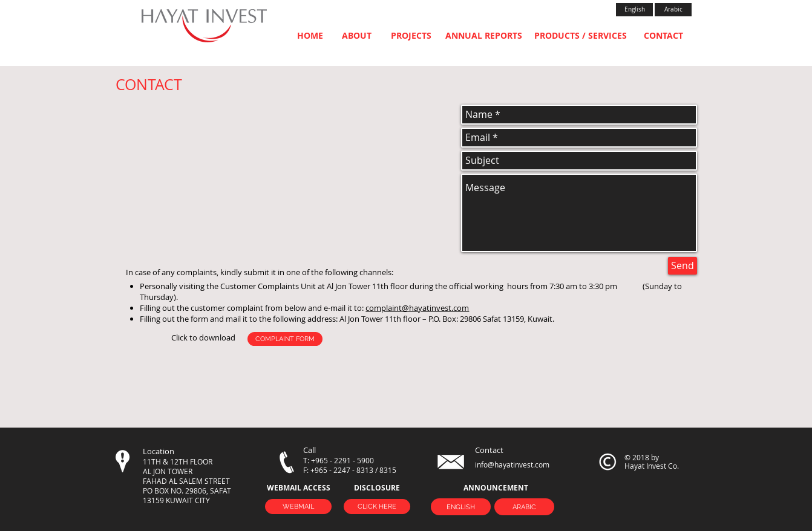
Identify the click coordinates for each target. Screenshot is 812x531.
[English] (634, 10)
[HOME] (310, 36)
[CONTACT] (663, 36)
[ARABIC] (524, 507)
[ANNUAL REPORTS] (484, 36)
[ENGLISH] (461, 507)
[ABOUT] (357, 36)
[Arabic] (673, 10)
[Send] (683, 266)
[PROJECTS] (411, 36)
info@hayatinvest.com (512, 464)
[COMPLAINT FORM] (285, 339)
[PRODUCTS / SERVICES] (581, 36)
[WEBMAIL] (298, 507)
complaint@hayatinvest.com (417, 308)
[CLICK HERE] (377, 507)
